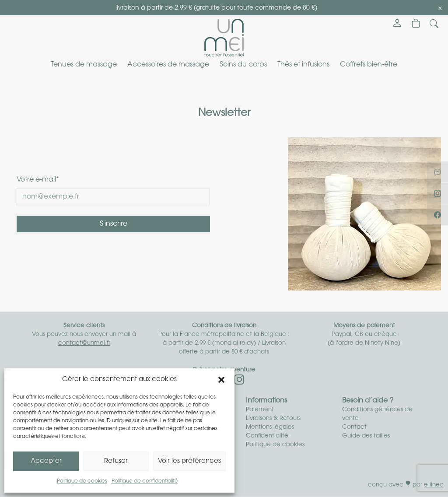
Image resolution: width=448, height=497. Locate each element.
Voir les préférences (189, 461)
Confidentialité (267, 436)
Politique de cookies (82, 481)
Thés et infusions (303, 65)
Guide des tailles (366, 436)
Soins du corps (243, 65)
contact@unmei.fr (84, 343)
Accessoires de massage (168, 65)
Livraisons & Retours (273, 418)
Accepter (46, 461)
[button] (221, 380)
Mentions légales (270, 427)
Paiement (260, 410)
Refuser (116, 461)
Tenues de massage (84, 65)
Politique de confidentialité (145, 481)
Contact (354, 427)
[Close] (440, 8)
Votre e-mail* (38, 180)
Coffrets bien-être (369, 65)
